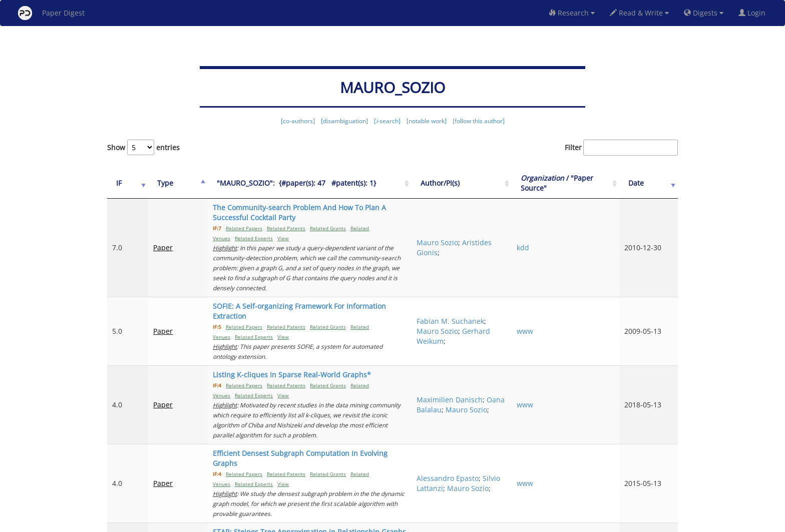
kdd (559, 227)
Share (444, 523)
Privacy (421, 523)
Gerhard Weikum (500, 291)
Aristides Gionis (501, 232)
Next (663, 482)
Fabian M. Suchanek (492, 271)
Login (754, 13)
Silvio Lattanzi (498, 388)
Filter (621, 148)
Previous (481, 482)
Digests (704, 13)
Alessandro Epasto (506, 378)
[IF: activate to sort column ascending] (123, 183)
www (561, 281)
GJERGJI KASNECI (503, 437)
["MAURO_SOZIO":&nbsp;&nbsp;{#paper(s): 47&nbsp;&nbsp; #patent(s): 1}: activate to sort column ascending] (328, 183)
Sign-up (372, 523)
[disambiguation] (344, 121)
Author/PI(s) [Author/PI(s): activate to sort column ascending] (499, 183)
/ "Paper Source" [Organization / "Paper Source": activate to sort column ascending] (582, 183)
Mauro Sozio (496, 222)
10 (635, 482)
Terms (397, 523)
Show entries (143, 147)
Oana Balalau (500, 335)
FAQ (351, 523)
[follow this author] (479, 121)
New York (474, 523)
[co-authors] (298, 121)
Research (572, 13)
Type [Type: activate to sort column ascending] (156, 183)
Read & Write (639, 13)
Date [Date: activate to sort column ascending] (649, 183)
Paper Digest (51, 13)
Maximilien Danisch (494, 325)
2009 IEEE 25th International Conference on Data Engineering (586, 442)
